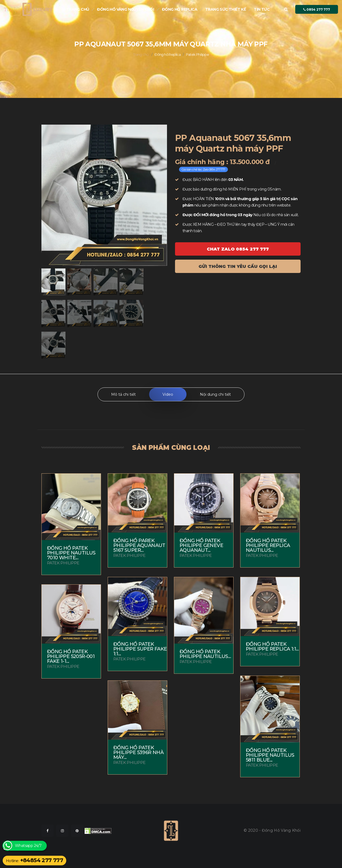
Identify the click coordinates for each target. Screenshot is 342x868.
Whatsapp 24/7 (28, 846)
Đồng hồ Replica (180, 9)
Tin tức (262, 9)
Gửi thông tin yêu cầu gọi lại (238, 266)
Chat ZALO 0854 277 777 (238, 249)
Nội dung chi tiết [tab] (215, 394)
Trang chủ (78, 9)
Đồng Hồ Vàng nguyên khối (125, 9)
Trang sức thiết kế (226, 9)
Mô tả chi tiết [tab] (123, 394)
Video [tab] (168, 394)
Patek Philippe (198, 54)
